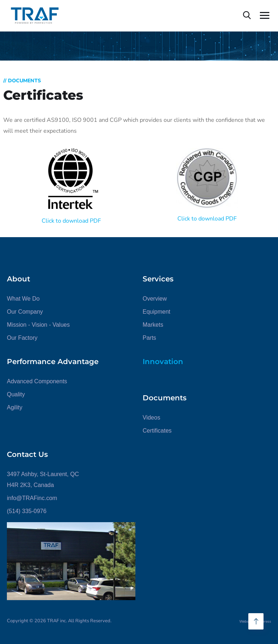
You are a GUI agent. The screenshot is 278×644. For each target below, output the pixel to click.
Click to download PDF (71, 221)
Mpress (265, 622)
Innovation (163, 362)
